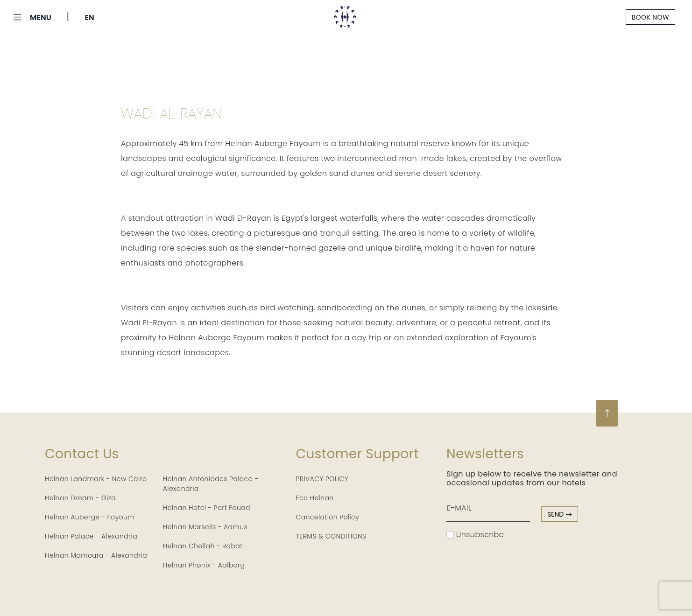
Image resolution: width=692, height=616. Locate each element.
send (560, 514)
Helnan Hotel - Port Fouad (207, 508)
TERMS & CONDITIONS (331, 536)
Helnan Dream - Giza (80, 498)
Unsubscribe (475, 535)
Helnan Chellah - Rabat (203, 546)
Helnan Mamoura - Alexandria (96, 555)
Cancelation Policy (328, 517)
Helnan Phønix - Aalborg (204, 565)
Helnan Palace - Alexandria (91, 536)
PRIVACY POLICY (322, 479)
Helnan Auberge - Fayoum (90, 517)
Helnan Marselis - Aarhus (205, 527)
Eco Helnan (315, 498)
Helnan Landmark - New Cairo (96, 479)
